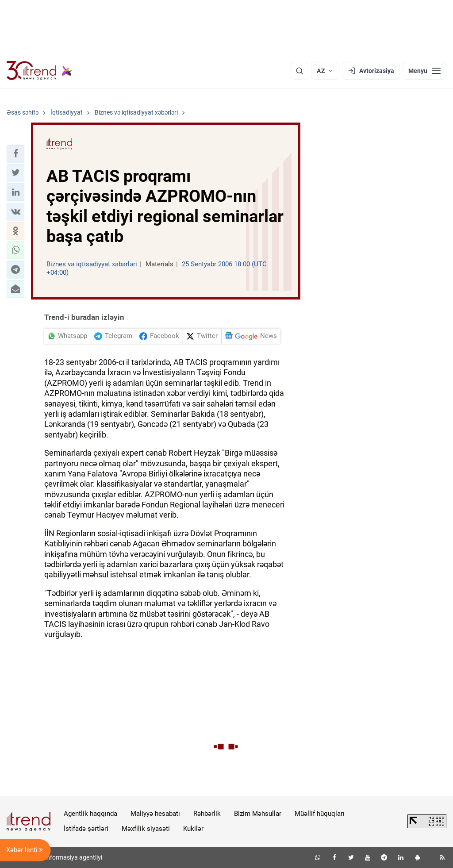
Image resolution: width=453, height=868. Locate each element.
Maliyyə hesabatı (155, 814)
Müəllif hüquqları (320, 814)
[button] (15, 154)
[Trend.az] (39, 71)
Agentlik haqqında (90, 814)
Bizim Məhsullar (258, 814)
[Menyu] (424, 71)
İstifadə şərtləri (86, 829)
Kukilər (193, 829)
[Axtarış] (299, 71)
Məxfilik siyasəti (146, 829)
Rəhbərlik (207, 814)
